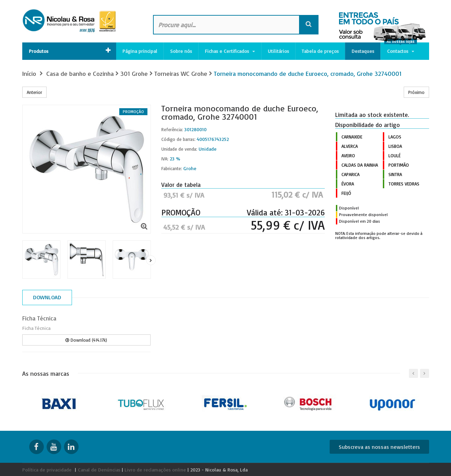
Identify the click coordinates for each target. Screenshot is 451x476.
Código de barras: (178, 139)
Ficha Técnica (39, 318)
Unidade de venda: (179, 149)
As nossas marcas (46, 373)
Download (47, 297)
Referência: (172, 129)
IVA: (165, 159)
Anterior (34, 92)
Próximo (416, 92)
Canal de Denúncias (99, 470)
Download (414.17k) (86, 340)
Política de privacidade (47, 470)
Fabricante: (172, 168)
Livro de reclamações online (155, 470)
